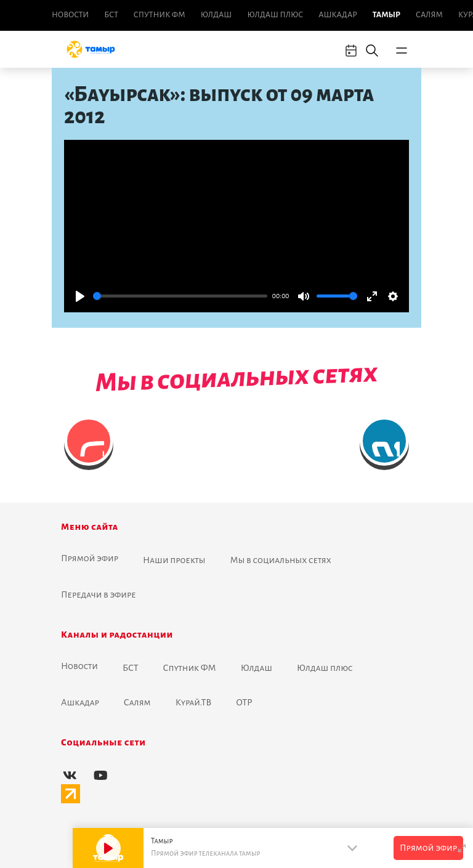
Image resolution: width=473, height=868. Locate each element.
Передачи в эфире (99, 594)
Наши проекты (174, 560)
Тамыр (386, 15)
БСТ (111, 15)
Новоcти (70, 15)
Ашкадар (338, 15)
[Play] (80, 296)
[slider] (180, 296)
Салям (429, 15)
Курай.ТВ (194, 702)
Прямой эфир (90, 558)
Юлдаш (216, 15)
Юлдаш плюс (275, 15)
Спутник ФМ (160, 15)
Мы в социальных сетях (281, 560)
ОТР (244, 702)
